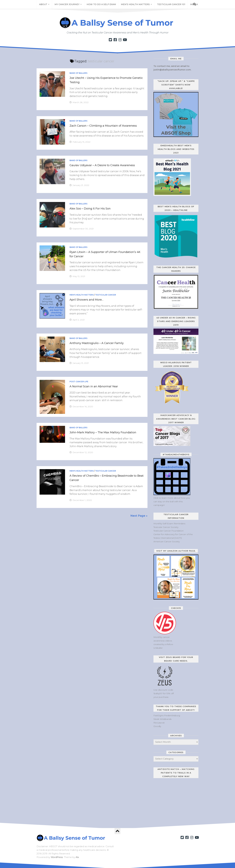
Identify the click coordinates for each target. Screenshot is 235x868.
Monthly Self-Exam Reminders (169, 524)
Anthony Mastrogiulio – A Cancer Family (97, 343)
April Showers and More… (86, 300)
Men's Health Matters (82, 295)
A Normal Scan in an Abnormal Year (94, 386)
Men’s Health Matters (134, 4)
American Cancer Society (167, 542)
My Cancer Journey (67, 4)
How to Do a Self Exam (101, 4)
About (43, 4)
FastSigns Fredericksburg (167, 715)
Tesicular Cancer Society (166, 527)
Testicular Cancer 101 (169, 4)
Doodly (157, 726)
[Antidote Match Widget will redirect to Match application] (172, 801)
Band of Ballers (78, 73)
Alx (77, 857)
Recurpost (159, 723)
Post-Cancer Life (79, 382)
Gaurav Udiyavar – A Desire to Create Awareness (102, 165)
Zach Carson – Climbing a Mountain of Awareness (103, 126)
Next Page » (139, 516)
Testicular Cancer (106, 295)
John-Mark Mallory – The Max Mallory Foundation (103, 432)
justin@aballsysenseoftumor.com (172, 70)
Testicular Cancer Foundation (169, 531)
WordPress (57, 857)
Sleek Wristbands (162, 719)
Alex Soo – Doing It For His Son (90, 209)
